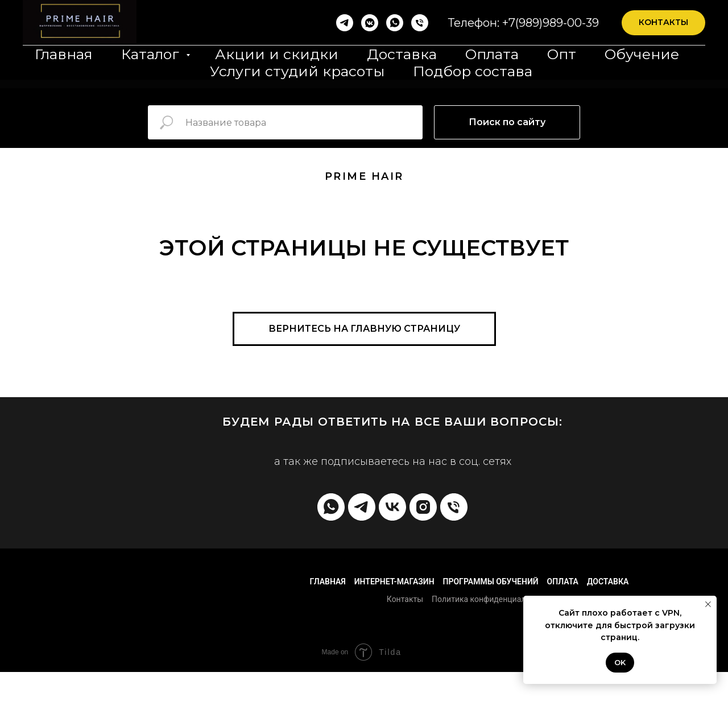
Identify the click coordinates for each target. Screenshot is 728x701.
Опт (562, 54)
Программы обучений (491, 582)
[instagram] (423, 507)
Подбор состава (473, 71)
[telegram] (362, 507)
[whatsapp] (395, 23)
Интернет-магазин (394, 582)
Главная (64, 54)
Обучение (642, 54)
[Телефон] (420, 23)
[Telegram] (345, 23)
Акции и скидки (277, 54)
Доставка (402, 54)
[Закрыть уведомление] (708, 604)
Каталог (152, 54)
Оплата (492, 54)
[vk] (392, 507)
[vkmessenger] (370, 23)
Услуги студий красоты (297, 71)
